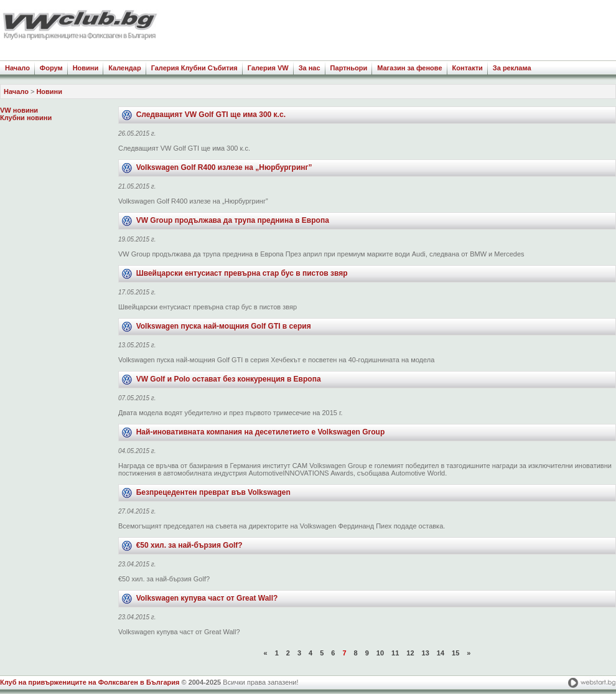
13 (426, 653)
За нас (310, 68)
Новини (86, 68)
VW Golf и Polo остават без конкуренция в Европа (229, 379)
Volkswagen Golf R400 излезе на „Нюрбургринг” (224, 167)
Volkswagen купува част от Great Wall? (207, 598)
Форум (51, 68)
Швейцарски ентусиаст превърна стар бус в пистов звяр (242, 273)
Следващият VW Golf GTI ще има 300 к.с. (211, 115)
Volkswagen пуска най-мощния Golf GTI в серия (224, 326)
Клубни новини (26, 118)
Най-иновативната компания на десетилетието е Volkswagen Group (261, 432)
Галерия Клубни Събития (194, 68)
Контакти (468, 68)
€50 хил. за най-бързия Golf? (189, 545)
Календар (124, 68)
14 (441, 653)
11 (395, 653)
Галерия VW (268, 68)
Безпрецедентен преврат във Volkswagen (213, 492)
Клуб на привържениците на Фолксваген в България (90, 682)
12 (410, 653)
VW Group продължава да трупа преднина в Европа (233, 220)
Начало (17, 68)
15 (455, 653)
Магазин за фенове (409, 68)
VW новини (19, 110)
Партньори (349, 68)
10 (380, 653)
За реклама (512, 68)
